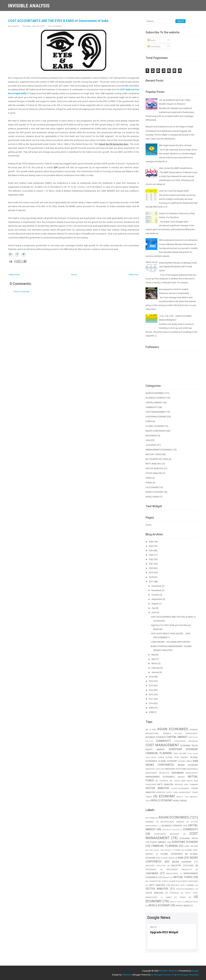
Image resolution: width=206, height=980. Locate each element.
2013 (151, 690)
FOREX (149, 421)
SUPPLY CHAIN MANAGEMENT (179, 792)
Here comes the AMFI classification (176, 168)
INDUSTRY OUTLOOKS (176, 769)
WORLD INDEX (152, 497)
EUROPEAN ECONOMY (156, 417)
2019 (151, 573)
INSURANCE (151, 436)
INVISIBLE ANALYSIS (29, 6)
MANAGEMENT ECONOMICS (159, 450)
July (154, 608)
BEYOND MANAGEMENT (186, 734)
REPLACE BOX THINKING (186, 784)
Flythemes (127, 975)
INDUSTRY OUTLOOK (155, 769)
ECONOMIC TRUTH (189, 746)
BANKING (194, 730)
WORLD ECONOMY (154, 492)
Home (74, 275)
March (155, 663)
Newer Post (14, 275)
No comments (55, 26)
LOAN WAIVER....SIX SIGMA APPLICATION (170, 642)
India (148, 440)
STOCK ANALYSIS (154, 473)
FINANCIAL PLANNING (159, 753)
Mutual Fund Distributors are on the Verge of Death (169, 127)
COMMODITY (152, 407)
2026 (151, 542)
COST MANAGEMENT (156, 412)
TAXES (149, 478)
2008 (151, 712)
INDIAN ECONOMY (188, 765)
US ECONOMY (152, 487)
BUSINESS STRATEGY (156, 398)
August (155, 604)
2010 (151, 703)
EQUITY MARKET (155, 749)
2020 (151, 568)
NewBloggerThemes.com (163, 975)
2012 (151, 695)
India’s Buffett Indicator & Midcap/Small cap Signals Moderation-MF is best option (178, 267)
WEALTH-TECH (192, 902)
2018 (151, 577)
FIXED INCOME (180, 753)
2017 (151, 582)
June (154, 612)
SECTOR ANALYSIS (154, 468)
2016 (151, 677)
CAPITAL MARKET (154, 403)
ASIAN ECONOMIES (155, 393)
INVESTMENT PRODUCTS (157, 773)
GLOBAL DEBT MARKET (177, 757)
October (156, 595)
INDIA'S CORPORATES (156, 431)
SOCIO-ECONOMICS (180, 788)
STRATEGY (161, 792)
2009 (151, 708)
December (157, 586)
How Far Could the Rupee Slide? (174, 191)
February (156, 668)
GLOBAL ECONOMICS (172, 854)
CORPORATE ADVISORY (186, 741)
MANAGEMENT (192, 773)
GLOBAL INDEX (185, 761)
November (157, 590)
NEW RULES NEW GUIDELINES (185, 881)
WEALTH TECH (183, 797)
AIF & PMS (151, 730)
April (154, 659)
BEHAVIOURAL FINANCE (158, 733)
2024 (151, 550)
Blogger (195, 971)
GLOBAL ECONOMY (155, 426)
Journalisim (151, 445)
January (155, 672)
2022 (151, 559)
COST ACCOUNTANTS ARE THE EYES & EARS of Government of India (58, 21)
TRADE (149, 483)
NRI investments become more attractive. (178, 240)
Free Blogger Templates (188, 975)
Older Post (133, 275)
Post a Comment (22, 292)
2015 (151, 681)
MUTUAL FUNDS (154, 454)
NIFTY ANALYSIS (153, 464)
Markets (181, 777)
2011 (151, 699)
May (154, 655)
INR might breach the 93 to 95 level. (175, 145)
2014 (151, 686)
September (157, 599)
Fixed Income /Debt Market (160, 850)
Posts (151, 40)
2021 (151, 564)
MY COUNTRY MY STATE (157, 459)
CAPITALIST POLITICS (171, 830)
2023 (151, 555)
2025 (151, 546)
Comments (154, 47)
